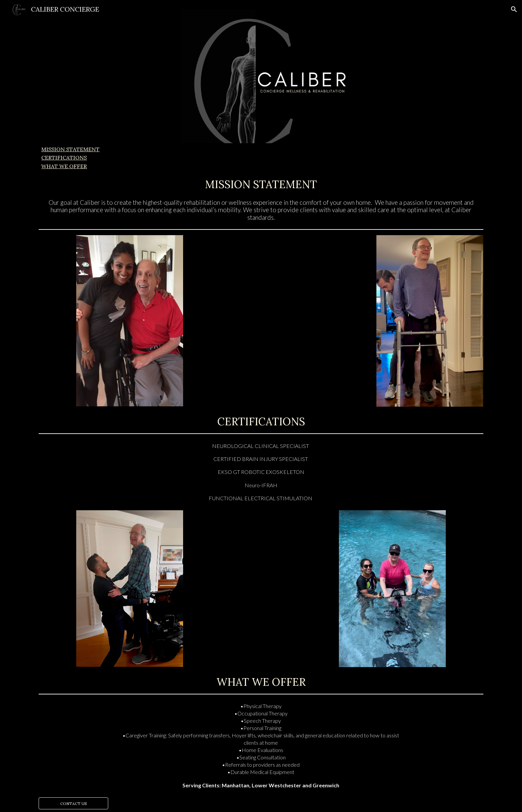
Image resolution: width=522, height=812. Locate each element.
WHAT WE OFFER (64, 166)
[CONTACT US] (73, 804)
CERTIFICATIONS (64, 158)
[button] (514, 9)
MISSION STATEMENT (70, 149)
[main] (261, 183)
